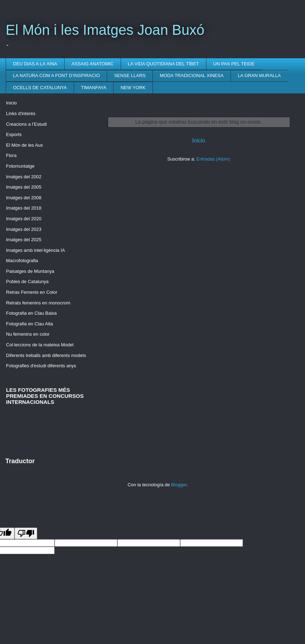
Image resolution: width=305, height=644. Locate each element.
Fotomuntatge (20, 166)
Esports (14, 134)
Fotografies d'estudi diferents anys (41, 366)
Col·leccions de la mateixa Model (40, 345)
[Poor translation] (26, 533)
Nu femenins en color (28, 334)
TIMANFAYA (94, 88)
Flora (11, 155)
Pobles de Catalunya (27, 282)
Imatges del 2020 (24, 219)
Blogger (179, 485)
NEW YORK (133, 88)
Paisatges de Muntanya (30, 271)
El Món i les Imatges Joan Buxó (105, 30)
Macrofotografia (22, 261)
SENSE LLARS (130, 75)
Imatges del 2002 (24, 177)
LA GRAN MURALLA (259, 75)
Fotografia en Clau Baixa (31, 313)
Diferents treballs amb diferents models (46, 355)
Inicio (199, 140)
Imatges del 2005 (24, 187)
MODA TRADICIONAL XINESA (192, 75)
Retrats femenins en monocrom (38, 303)
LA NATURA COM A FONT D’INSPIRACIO (57, 75)
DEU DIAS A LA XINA (35, 64)
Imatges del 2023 (24, 229)
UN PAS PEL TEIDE (234, 64)
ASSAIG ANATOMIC (93, 64)
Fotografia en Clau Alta (29, 324)
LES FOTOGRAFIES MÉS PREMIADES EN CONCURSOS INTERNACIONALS (45, 396)
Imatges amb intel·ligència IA (35, 250)
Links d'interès (21, 113)
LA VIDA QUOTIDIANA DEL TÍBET (163, 64)
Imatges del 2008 (24, 198)
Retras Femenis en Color (32, 292)
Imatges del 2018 (24, 208)
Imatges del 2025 (24, 240)
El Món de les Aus (24, 145)
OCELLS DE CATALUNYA (40, 88)
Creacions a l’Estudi (26, 124)
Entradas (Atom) (213, 159)
